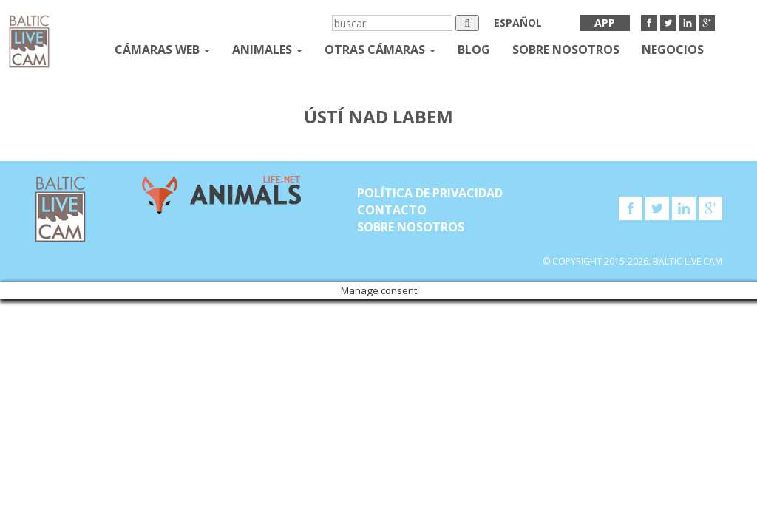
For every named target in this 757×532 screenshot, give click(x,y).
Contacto (392, 210)
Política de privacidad (430, 193)
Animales (267, 50)
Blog (474, 50)
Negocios (673, 50)
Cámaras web (162, 50)
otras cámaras (380, 50)
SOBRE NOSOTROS (566, 50)
